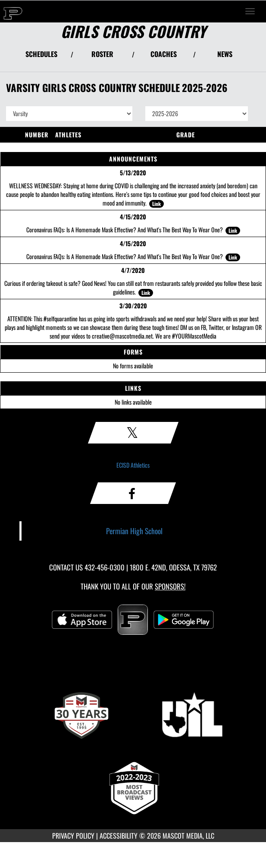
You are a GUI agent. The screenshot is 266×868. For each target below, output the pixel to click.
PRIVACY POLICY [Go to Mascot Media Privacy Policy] (73, 836)
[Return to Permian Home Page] (13, 11)
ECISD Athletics (133, 465)
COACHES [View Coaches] (164, 54)
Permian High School (134, 531)
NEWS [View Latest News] (225, 54)
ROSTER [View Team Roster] (102, 54)
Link (156, 204)
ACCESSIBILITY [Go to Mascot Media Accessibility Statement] (119, 836)
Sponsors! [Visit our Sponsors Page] (170, 586)
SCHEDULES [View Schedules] (41, 54)
